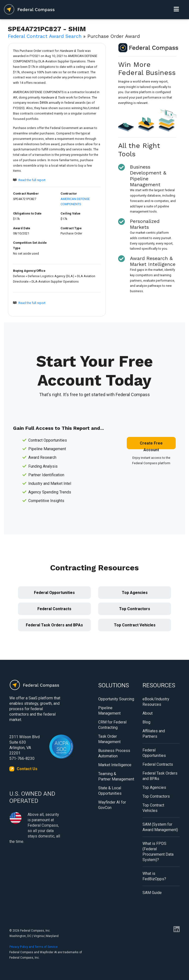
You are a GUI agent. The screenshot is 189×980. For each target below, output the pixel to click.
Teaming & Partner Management (116, 776)
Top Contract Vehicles (135, 625)
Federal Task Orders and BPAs (54, 625)
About (148, 713)
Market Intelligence (115, 765)
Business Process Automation (114, 753)
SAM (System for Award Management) (160, 827)
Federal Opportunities (54, 593)
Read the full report (32, 180)
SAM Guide (152, 893)
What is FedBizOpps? (154, 876)
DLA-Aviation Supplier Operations (55, 281)
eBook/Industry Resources (156, 702)
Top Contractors (135, 609)
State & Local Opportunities (110, 791)
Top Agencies (135, 593)
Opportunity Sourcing (116, 699)
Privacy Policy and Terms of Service (33, 947)
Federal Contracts (54, 609)
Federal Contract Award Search (45, 36)
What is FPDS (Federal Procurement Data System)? (158, 852)
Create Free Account (151, 445)
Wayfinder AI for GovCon (112, 805)
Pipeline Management (109, 711)
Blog (146, 722)
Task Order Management (109, 739)
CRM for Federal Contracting (112, 725)
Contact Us (27, 769)
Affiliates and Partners (154, 734)
